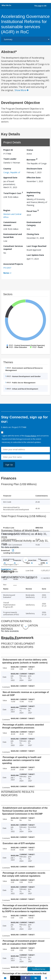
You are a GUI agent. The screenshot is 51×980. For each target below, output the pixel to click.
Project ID (8, 150)
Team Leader (10, 159)
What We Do (6, 5)
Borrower (32, 159)
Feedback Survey (39, 969)
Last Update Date (35, 255)
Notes (6, 273)
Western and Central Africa (12, 216)
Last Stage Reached (36, 246)
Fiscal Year (33, 211)
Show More (22, 90)
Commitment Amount (10, 224)
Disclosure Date (34, 169)
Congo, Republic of (12, 172)
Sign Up (9, 465)
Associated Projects (13, 264)
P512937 (7, 268)
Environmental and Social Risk (13, 236)
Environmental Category (34, 224)
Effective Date (34, 178)
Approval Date (10, 178)
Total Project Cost (13, 193)
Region (7, 210)
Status (30, 150)
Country (7, 169)
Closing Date (33, 234)
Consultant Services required (13, 248)
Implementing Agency (34, 194)
